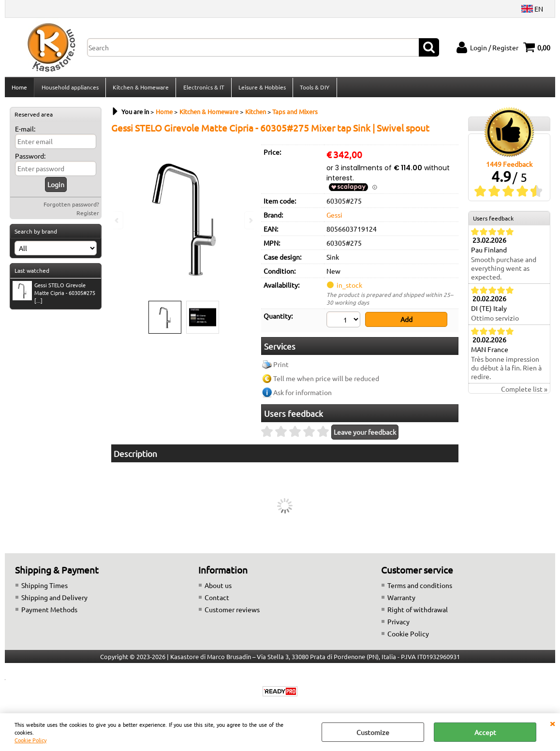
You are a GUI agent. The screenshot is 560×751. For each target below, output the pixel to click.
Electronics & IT (203, 88)
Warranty (401, 599)
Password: (30, 159)
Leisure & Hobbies (261, 88)
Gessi (334, 218)
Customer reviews (232, 611)
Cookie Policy (30, 740)
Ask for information (302, 395)
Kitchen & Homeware (140, 88)
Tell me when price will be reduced (326, 381)
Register (88, 216)
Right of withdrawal (418, 611)
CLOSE (552, 723)
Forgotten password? (71, 207)
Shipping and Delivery (54, 599)
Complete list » (524, 392)
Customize (373, 732)
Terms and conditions (420, 587)
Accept (485, 732)
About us (218, 587)
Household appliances (70, 88)
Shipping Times (44, 587)
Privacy (398, 623)
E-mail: (25, 132)
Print (281, 367)
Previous (118, 220)
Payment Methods (49, 611)
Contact (217, 599)
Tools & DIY (314, 88)
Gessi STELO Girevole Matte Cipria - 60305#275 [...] (54, 295)
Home (19, 88)
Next (250, 220)
